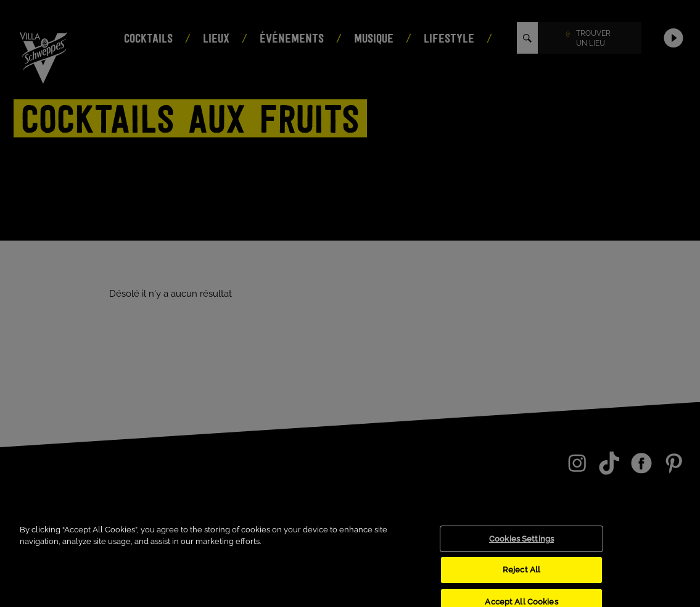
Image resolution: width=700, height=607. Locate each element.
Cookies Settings (521, 546)
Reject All (521, 577)
